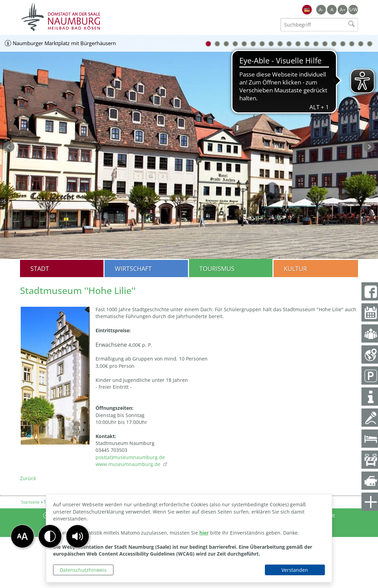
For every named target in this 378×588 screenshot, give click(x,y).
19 (370, 44)
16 (343, 44)
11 (298, 44)
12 (307, 44)
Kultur (295, 268)
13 (316, 44)
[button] (78, 536)
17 (352, 44)
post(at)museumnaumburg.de (130, 457)
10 (289, 44)
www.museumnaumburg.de (129, 464)
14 (325, 44)
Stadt (40, 268)
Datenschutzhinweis (83, 570)
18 (361, 44)
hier (204, 533)
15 (334, 44)
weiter (369, 147)
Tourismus (217, 268)
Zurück (28, 478)
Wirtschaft (133, 268)
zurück (9, 147)
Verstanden (295, 570)
